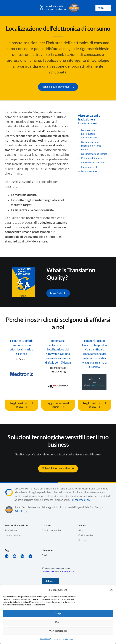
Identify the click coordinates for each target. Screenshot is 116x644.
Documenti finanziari (93, 162)
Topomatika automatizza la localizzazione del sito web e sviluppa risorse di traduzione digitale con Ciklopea (58, 354)
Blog (81, 530)
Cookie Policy (46, 639)
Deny (58, 622)
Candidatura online (52, 530)
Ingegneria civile (90, 170)
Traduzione (11, 530)
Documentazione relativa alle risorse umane (91, 145)
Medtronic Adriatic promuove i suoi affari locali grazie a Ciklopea (22, 347)
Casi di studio (86, 535)
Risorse (82, 540)
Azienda (83, 525)
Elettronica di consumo (94, 166)
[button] (111, 590)
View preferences (58, 631)
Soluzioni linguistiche (16, 525)
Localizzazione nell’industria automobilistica (89, 134)
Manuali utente (89, 175)
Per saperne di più (80, 499)
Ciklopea (21, 8)
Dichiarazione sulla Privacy (64, 639)
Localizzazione (13, 535)
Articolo (19, 510)
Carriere (46, 525)
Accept (58, 614)
